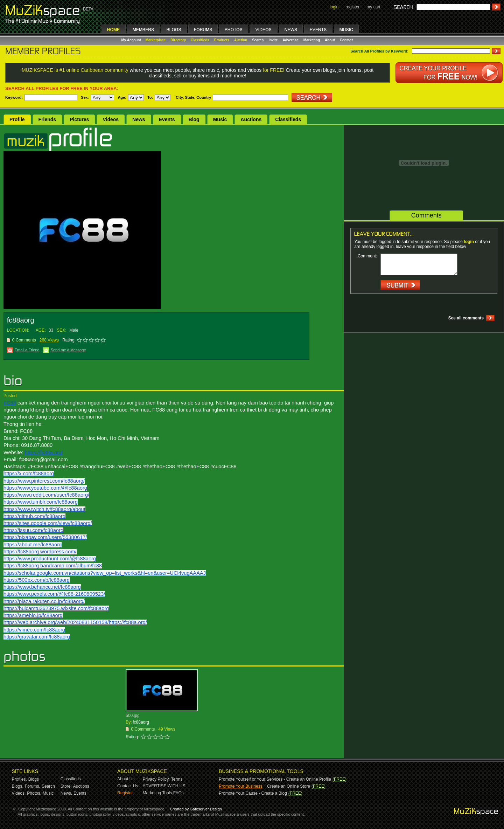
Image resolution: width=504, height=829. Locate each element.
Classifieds (200, 40)
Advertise (290, 40)
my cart (373, 7)
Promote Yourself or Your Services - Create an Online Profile (275, 779)
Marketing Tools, (158, 793)
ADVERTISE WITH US (164, 786)
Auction (241, 40)
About (330, 40)
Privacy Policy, (156, 779)
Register (125, 793)
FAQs (178, 793)
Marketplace (156, 40)
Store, (66, 786)
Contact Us (128, 786)
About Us (126, 779)
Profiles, (19, 779)
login (334, 7)
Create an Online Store (289, 786)
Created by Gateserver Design (196, 809)
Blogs (34, 779)
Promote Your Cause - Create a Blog (253, 793)
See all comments (466, 318)
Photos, (34, 793)
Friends (47, 119)
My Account (132, 40)
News (139, 119)
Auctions (251, 119)
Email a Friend (27, 350)
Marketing (312, 40)
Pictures (79, 119)
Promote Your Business (241, 786)
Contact (346, 40)
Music (220, 119)
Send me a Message (68, 350)
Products (222, 40)
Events (167, 119)
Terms (177, 779)
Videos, (19, 793)
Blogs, (18, 786)
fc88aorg (141, 722)
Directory (178, 40)
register (352, 7)
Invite (273, 40)
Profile (17, 119)
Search (258, 40)
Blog (194, 119)
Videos (111, 119)
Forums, (33, 786)
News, (66, 793)
